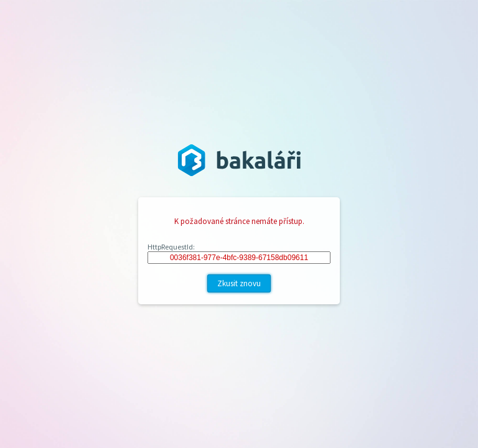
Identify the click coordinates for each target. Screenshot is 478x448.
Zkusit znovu (239, 283)
